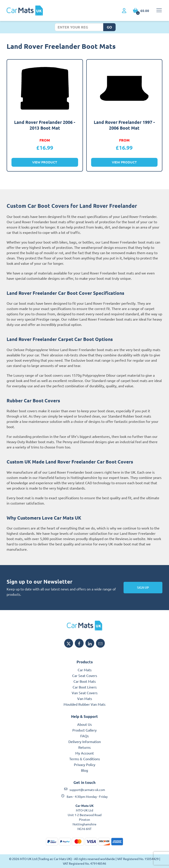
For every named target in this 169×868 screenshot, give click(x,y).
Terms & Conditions (85, 759)
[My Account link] (124, 11)
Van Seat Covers (85, 693)
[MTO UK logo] (84, 626)
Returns (84, 747)
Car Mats (85, 670)
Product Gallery (84, 730)
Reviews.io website (130, 539)
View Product (45, 162)
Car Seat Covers (85, 675)
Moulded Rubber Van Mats (84, 704)
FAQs (84, 736)
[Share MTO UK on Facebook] (79, 643)
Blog (84, 770)
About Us (84, 724)
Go (109, 27)
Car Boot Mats (85, 681)
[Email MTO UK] (100, 643)
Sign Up (143, 587)
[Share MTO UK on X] (69, 643)
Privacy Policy (85, 764)
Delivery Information (85, 741)
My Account (84, 753)
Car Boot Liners (85, 687)
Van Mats (85, 698)
